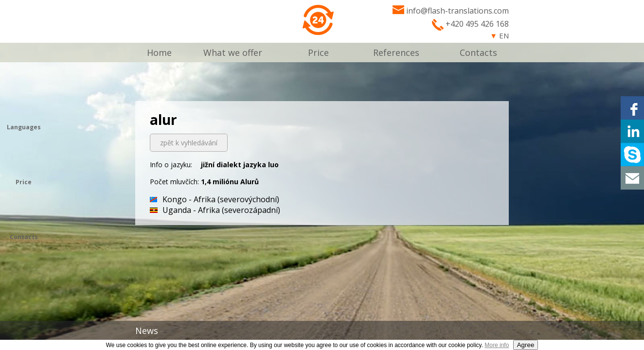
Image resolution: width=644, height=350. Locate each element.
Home (159, 52)
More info (497, 345)
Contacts (478, 52)
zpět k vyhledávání (189, 143)
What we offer (233, 52)
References (396, 52)
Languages (24, 127)
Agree (526, 345)
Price (318, 52)
